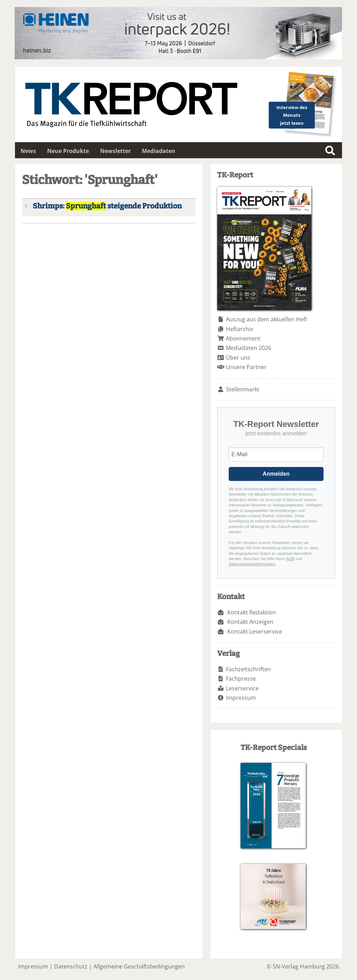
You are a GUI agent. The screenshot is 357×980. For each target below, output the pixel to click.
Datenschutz (71, 966)
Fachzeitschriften (248, 669)
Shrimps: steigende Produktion (107, 206)
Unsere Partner (246, 367)
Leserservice (242, 688)
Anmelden (276, 474)
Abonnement (243, 338)
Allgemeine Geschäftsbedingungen (139, 966)
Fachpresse (241, 679)
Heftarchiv (240, 329)
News (28, 151)
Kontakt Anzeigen (250, 622)
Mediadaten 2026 (249, 348)
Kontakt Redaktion (252, 612)
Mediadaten (159, 151)
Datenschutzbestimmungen (252, 564)
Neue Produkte (68, 151)
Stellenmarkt (243, 389)
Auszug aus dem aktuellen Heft (267, 319)
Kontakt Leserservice (255, 631)
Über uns (238, 358)
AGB (290, 559)
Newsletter (115, 151)
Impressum (241, 698)
